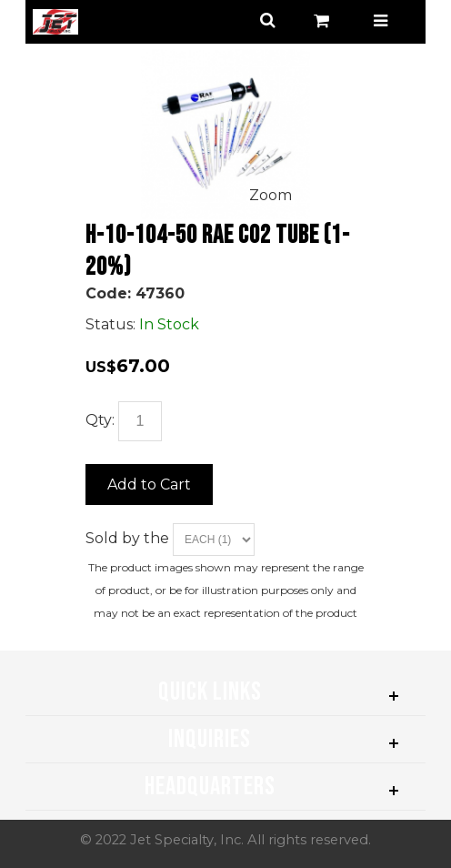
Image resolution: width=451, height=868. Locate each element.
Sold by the (129, 538)
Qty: (100, 420)
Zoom (271, 195)
